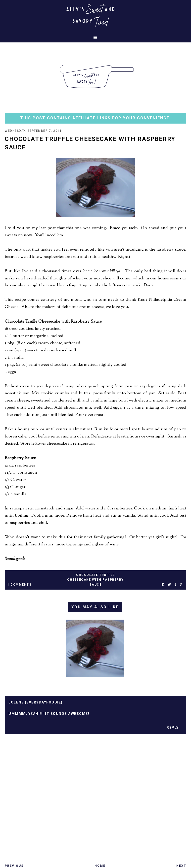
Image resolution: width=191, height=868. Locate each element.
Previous (14, 866)
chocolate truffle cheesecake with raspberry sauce (95, 580)
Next (181, 866)
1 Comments (19, 585)
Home (100, 866)
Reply (173, 728)
